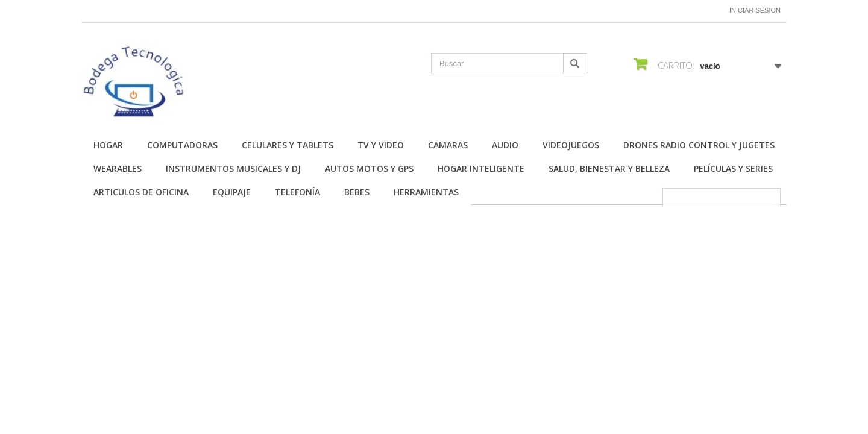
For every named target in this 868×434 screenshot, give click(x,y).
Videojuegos (571, 145)
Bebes (357, 192)
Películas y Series (733, 168)
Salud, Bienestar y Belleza (609, 168)
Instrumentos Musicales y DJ (233, 168)
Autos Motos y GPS (369, 168)
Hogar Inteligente (481, 168)
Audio (505, 145)
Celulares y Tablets (288, 145)
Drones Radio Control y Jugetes (699, 145)
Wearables (118, 168)
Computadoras (182, 145)
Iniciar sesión (755, 10)
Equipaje (232, 192)
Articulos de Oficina (141, 192)
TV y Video (381, 145)
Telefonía (297, 192)
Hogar (108, 145)
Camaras (448, 145)
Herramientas (426, 192)
